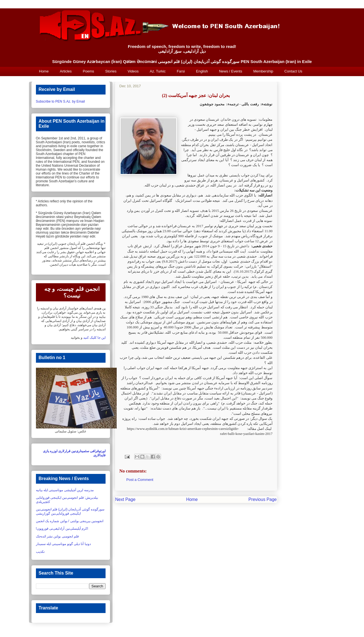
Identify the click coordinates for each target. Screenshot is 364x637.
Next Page (125, 499)
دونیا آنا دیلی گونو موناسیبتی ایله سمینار (63, 544)
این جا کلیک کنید (94, 338)
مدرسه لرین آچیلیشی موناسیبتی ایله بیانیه (65, 490)
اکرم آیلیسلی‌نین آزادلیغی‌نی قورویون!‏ (62, 529)
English (202, 71)
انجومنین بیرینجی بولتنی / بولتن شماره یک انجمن (70, 521)
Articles (66, 71)
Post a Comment (140, 480)
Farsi (181, 71)
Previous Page (262, 499)
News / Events (230, 71)
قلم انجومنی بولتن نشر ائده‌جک (57, 536)
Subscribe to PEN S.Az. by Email (60, 101)
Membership (263, 71)
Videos (133, 71)
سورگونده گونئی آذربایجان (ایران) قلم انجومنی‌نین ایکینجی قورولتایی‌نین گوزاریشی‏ (70, 511)
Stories (111, 71)
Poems (88, 71)
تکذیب (40, 552)
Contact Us (293, 71)
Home (44, 71)
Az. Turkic (158, 71)
